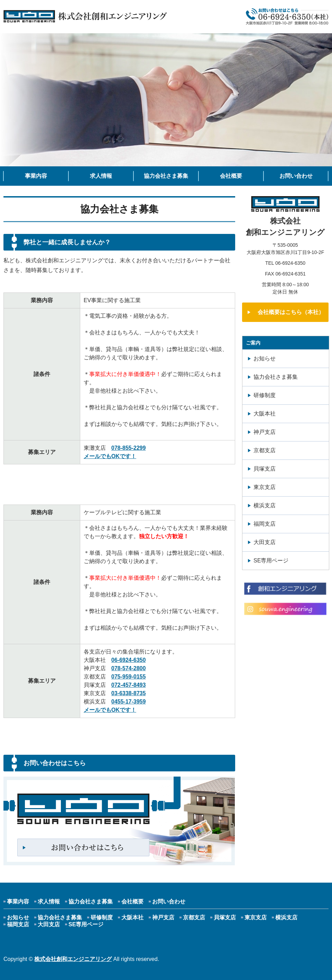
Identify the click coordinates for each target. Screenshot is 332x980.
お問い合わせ (296, 176)
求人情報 (101, 176)
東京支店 (265, 487)
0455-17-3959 (129, 702)
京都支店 (265, 450)
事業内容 (36, 176)
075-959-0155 (129, 677)
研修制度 (265, 395)
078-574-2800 (129, 668)
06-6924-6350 (129, 660)
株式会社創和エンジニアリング (73, 959)
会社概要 (231, 176)
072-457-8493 (129, 685)
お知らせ (265, 358)
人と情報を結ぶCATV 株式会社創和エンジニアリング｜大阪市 (85, 17)
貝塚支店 (265, 469)
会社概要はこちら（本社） (291, 312)
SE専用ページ (271, 561)
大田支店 (265, 542)
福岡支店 (265, 524)
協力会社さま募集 (166, 176)
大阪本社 (265, 414)
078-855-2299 (129, 448)
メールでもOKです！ (110, 456)
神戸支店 (265, 432)
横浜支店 (265, 505)
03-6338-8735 (129, 693)
